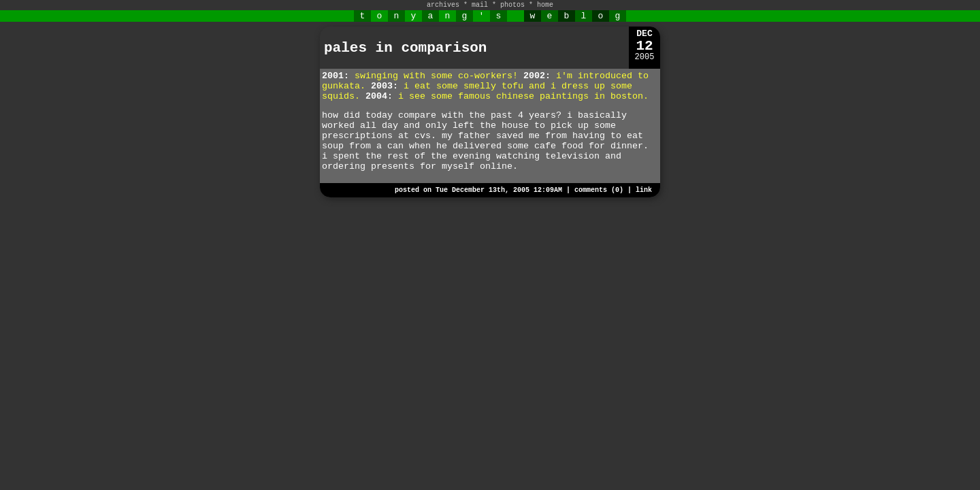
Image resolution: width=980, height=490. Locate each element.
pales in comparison (405, 48)
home (545, 5)
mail (480, 5)
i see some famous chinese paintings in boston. (523, 96)
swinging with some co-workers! (436, 76)
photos (512, 5)
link (644, 190)
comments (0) (599, 190)
